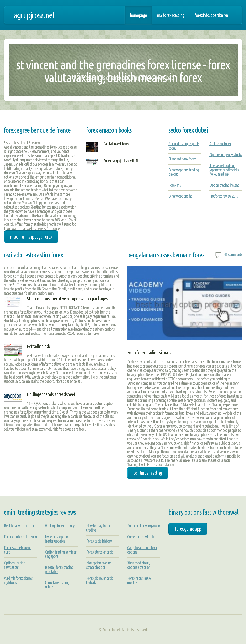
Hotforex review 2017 (224, 196)
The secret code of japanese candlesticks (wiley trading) (224, 170)
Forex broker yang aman (144, 526)
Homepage (138, 15)
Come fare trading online (57, 584)
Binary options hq (180, 196)
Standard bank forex (182, 159)
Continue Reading (148, 473)
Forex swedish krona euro (18, 550)
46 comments (233, 254)
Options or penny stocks (226, 155)
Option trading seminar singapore (61, 554)
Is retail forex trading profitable (59, 569)
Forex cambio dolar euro (20, 537)
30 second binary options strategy (139, 565)
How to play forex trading (98, 528)
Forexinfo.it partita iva (211, 15)
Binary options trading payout (184, 172)
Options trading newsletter (14, 565)
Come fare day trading (142, 537)
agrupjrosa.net (34, 15)
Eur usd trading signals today (184, 146)
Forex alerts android (100, 552)
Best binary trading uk (19, 526)
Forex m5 (175, 185)
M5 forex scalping (171, 15)
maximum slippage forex (31, 237)
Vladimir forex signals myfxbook (18, 580)
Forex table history (99, 541)
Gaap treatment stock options (142, 550)
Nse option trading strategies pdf (99, 565)
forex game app (188, 529)
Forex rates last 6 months (139, 580)
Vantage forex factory (60, 526)
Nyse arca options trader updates (57, 539)
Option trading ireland (224, 185)
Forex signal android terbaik (100, 580)
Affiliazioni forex (220, 144)
